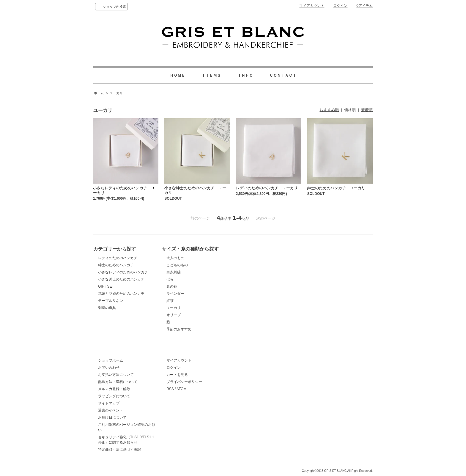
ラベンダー (175, 294)
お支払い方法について (116, 375)
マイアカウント (312, 6)
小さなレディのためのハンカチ (123, 272)
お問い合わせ (109, 368)
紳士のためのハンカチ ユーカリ (336, 188)
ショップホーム (111, 360)
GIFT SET (106, 286)
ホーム (99, 93)
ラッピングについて (114, 396)
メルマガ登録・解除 (114, 389)
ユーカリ (116, 93)
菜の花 (172, 286)
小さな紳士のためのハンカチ (121, 279)
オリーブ (174, 315)
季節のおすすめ (179, 329)
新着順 (367, 110)
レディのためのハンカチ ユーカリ (267, 188)
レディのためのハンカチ (118, 258)
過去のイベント (111, 410)
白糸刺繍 (174, 272)
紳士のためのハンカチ (116, 265)
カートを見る (177, 375)
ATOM (182, 389)
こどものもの (177, 265)
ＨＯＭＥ (177, 75)
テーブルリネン (111, 301)
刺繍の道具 (107, 308)
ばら (170, 279)
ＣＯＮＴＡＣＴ (283, 75)
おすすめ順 (329, 110)
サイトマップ (109, 403)
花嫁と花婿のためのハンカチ (121, 294)
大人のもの (175, 258)
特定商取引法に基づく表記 (119, 450)
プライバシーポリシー (184, 382)
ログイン (340, 6)
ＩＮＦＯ (245, 75)
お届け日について (112, 417)
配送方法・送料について (118, 382)
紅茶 (170, 301)
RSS (170, 389)
